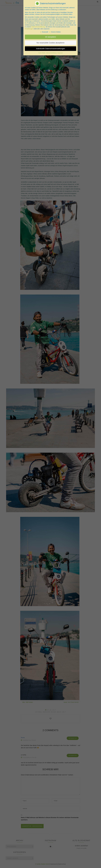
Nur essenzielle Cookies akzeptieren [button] (50, 42)
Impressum (60, 52)
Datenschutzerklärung (38, 26)
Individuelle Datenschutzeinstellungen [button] (51, 48)
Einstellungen (29, 28)
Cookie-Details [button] (42, 52)
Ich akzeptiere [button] (51, 36)
